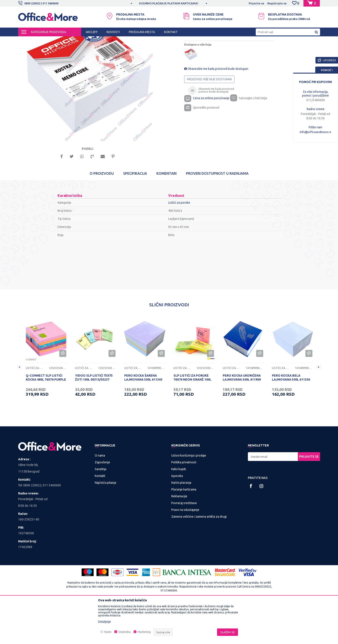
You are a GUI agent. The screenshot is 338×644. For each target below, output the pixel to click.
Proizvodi (44, 40)
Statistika (124, 632)
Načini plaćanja (181, 523)
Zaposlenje (102, 503)
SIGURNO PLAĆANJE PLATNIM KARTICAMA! (181, 3)
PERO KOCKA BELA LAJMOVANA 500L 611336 (291, 418)
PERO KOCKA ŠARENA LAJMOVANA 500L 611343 (143, 418)
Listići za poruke (130, 40)
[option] (94, 114)
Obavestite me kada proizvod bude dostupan (216, 107)
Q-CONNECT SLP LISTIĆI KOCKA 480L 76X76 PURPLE (46, 418)
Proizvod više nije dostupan (210, 117)
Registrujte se (277, 3)
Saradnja (101, 510)
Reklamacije (179, 537)
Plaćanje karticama (184, 530)
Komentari (166, 214)
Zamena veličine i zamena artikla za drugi (199, 557)
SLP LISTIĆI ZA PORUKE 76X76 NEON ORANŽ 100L (192, 418)
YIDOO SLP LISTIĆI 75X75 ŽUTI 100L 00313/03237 (94, 418)
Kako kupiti (179, 510)
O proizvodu (102, 214)
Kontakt (100, 517)
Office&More (26, 40)
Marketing (144, 632)
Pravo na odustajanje (185, 550)
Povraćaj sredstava (184, 544)
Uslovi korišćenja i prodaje (189, 496)
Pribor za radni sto (104, 40)
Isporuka (177, 517)
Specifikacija (135, 214)
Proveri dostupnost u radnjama (217, 214)
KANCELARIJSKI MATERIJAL (72, 40)
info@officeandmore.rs (315, 132)
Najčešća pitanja (105, 523)
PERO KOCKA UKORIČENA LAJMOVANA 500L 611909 (242, 418)
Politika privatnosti (184, 503)
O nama (100, 496)
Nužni (108, 632)
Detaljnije (104, 622)
